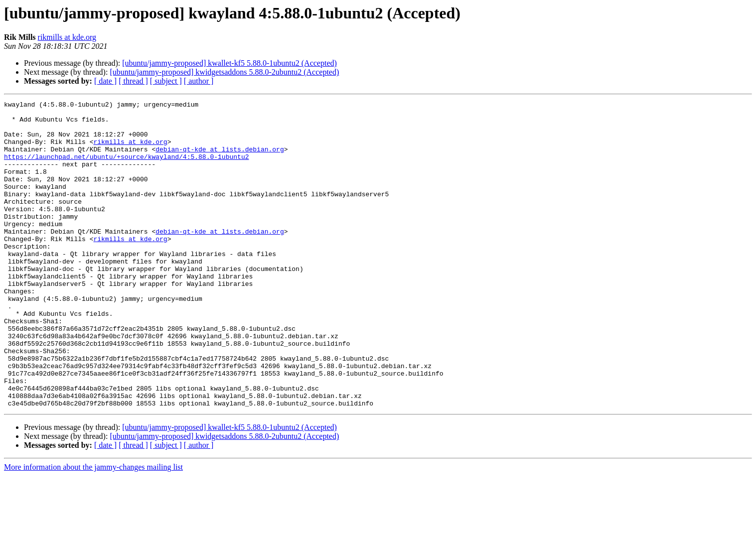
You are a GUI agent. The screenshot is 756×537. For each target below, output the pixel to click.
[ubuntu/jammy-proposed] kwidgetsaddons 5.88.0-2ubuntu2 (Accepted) (224, 72)
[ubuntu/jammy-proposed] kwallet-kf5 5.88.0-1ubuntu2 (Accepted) (229, 63)
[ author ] (199, 81)
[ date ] (105, 81)
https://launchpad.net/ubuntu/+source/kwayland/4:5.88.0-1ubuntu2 (126, 168)
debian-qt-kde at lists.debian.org (220, 159)
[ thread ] (133, 81)
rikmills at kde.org (67, 37)
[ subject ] (166, 81)
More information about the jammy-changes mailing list (93, 528)
